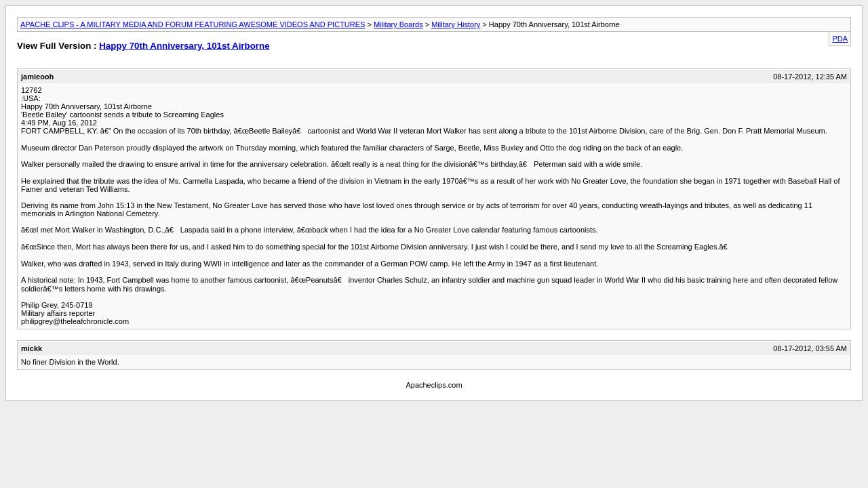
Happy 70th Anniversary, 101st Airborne (184, 46)
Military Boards (398, 24)
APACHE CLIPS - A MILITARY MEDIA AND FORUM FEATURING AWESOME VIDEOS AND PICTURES (193, 24)
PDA (840, 39)
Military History (456, 24)
